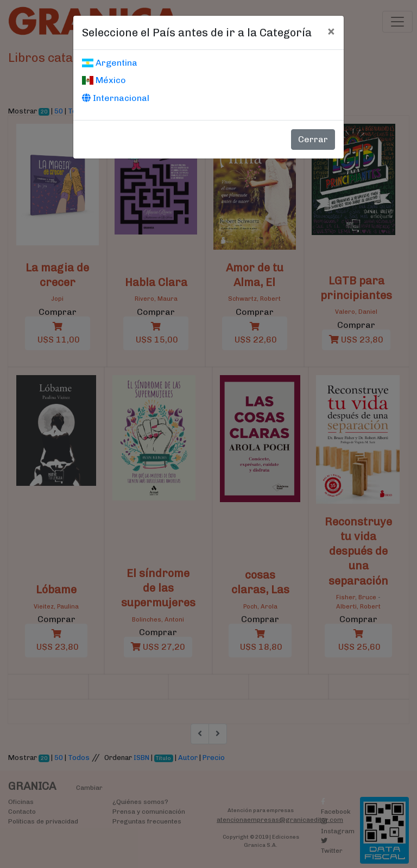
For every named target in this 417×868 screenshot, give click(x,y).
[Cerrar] (331, 31)
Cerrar (313, 139)
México (104, 80)
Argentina (110, 63)
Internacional (116, 98)
